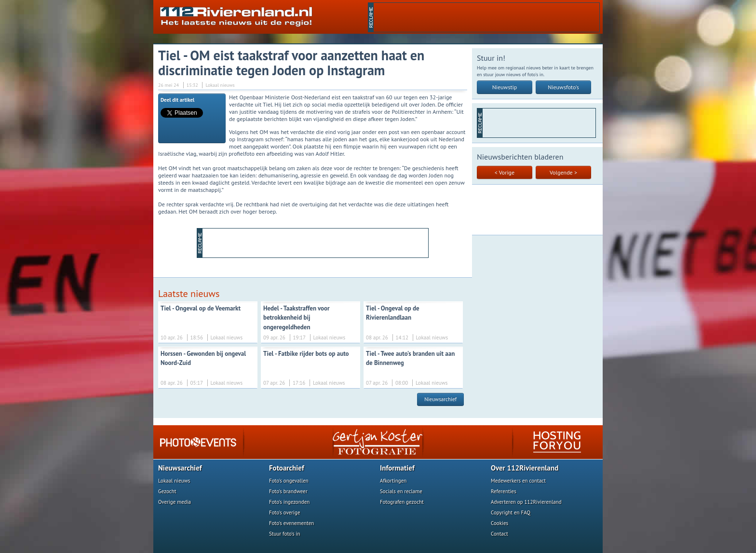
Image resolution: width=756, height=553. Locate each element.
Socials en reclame (401, 491)
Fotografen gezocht (402, 502)
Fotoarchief (287, 468)
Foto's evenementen (291, 523)
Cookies (499, 523)
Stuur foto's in (285, 534)
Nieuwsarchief (440, 399)
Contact (499, 534)
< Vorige (505, 172)
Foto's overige (285, 513)
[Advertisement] (486, 17)
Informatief (397, 468)
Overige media (175, 502)
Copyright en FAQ (511, 513)
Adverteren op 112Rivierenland (526, 502)
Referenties (504, 491)
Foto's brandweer (288, 491)
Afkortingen (393, 481)
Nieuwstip (505, 87)
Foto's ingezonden (289, 502)
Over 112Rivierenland (525, 468)
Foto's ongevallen (289, 481)
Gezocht (167, 491)
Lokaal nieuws (174, 481)
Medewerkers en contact (518, 481)
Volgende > (563, 172)
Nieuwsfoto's (563, 87)
